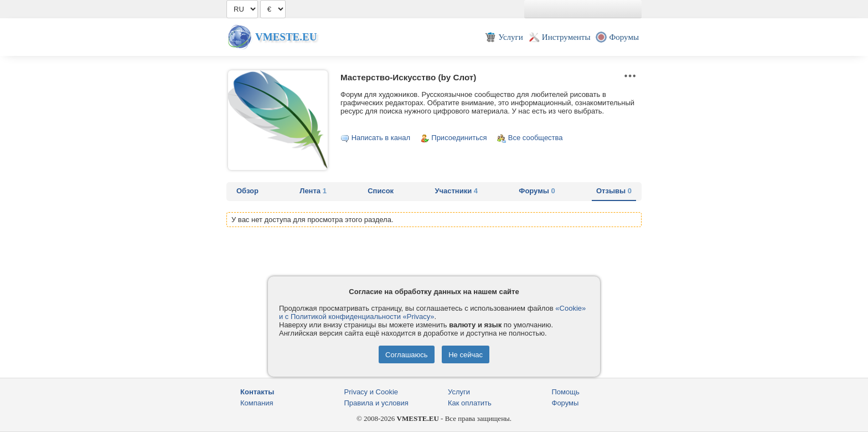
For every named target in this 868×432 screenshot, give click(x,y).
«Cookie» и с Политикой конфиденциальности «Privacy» (432, 312)
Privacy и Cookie (371, 392)
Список (381, 191)
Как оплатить (470, 403)
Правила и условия (376, 403)
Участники (456, 191)
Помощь (566, 392)
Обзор (247, 191)
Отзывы (614, 191)
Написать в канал (381, 138)
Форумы (537, 191)
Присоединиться (459, 138)
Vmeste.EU (286, 37)
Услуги (459, 392)
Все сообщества (536, 138)
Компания (257, 403)
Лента (313, 191)
